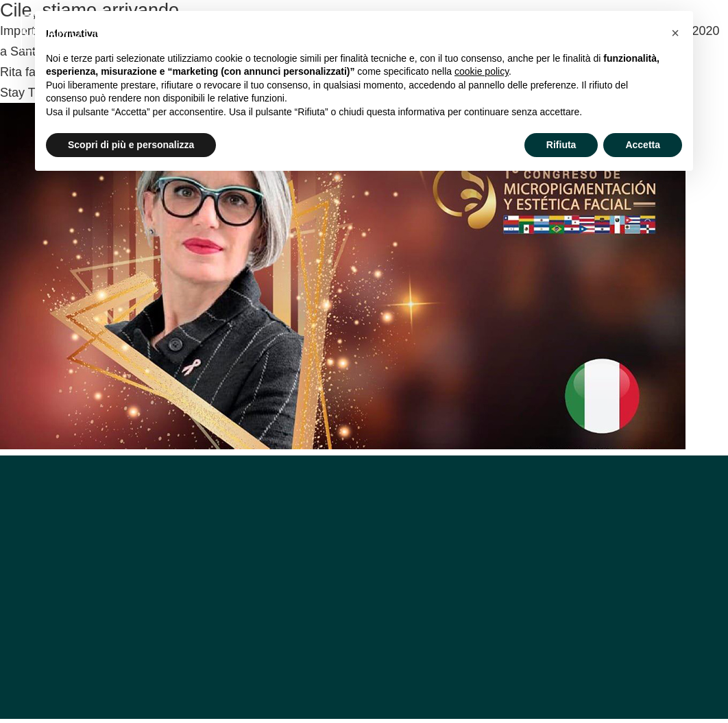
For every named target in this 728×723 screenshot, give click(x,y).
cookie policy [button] (482, 71)
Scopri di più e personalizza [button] (131, 145)
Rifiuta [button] (561, 145)
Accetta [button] (643, 145)
